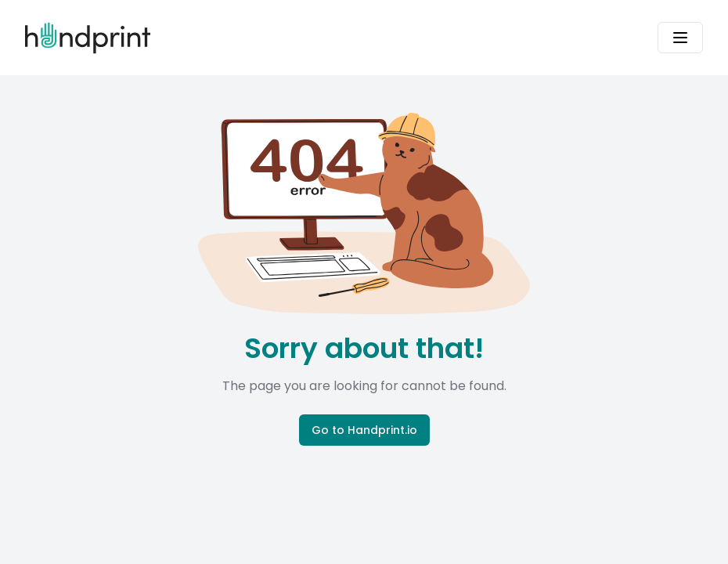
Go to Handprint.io (364, 430)
